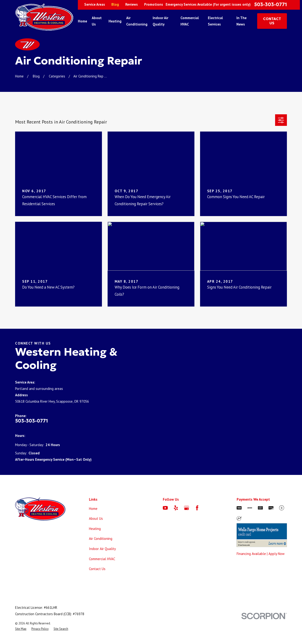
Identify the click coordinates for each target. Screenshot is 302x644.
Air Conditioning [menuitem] (137, 21)
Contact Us (97, 569)
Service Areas (95, 4)
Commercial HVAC (102, 559)
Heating (95, 529)
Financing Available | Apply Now (261, 554)
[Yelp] (176, 508)
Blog (115, 4)
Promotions (154, 4)
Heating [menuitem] (115, 21)
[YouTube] (165, 508)
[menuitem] (21, 629)
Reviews (132, 4)
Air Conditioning (101, 539)
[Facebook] (197, 508)
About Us (96, 518)
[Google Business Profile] (187, 508)
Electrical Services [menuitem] (215, 21)
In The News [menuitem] (241, 21)
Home (93, 509)
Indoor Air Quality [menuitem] (160, 21)
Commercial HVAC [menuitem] (190, 21)
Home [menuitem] (82, 21)
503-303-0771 (271, 4)
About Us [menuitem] (97, 21)
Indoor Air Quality (102, 549)
